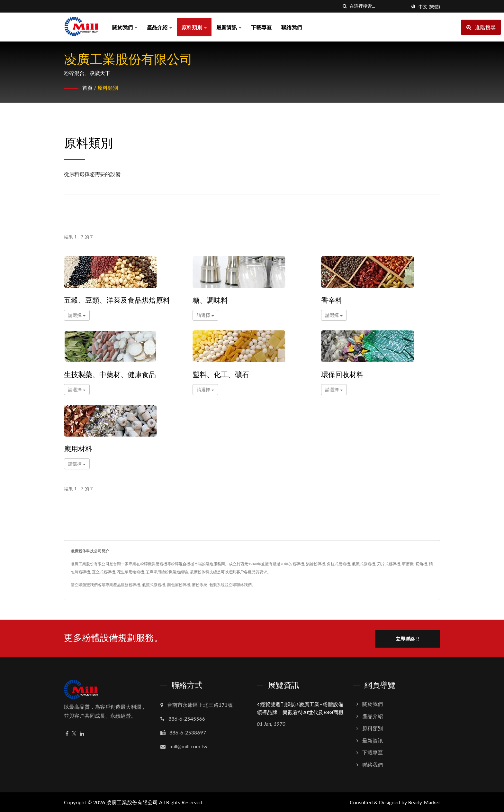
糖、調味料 (210, 300)
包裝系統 (217, 585)
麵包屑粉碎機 (179, 585)
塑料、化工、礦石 (221, 375)
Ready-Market (424, 802)
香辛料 (332, 300)
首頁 (87, 88)
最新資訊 (229, 27)
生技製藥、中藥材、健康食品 (110, 375)
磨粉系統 (200, 585)
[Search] (378, 6)
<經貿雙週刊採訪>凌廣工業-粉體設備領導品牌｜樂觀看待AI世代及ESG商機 (300, 708)
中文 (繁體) (429, 7)
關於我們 (125, 27)
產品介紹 (159, 27)
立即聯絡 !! (409, 638)
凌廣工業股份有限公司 (132, 802)
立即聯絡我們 (240, 585)
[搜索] (345, 6)
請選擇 (77, 315)
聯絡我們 (292, 27)
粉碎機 (134, 585)
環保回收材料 (342, 375)
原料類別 (194, 27)
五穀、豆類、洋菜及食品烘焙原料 (117, 300)
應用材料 (78, 449)
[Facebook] (67, 733)
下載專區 (261, 27)
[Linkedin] (82, 733)
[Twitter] (74, 733)
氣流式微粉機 (154, 585)
